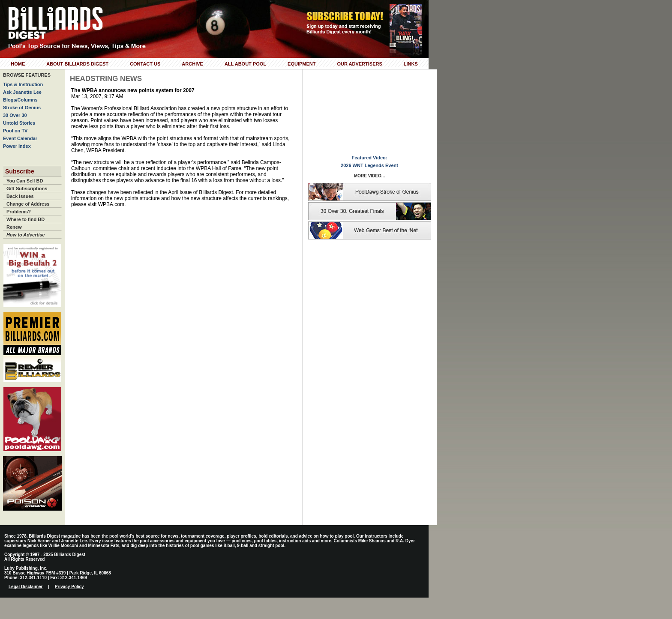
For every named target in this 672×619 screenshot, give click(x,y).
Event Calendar (20, 138)
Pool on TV (15, 131)
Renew (14, 227)
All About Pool (245, 64)
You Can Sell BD (25, 181)
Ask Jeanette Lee (22, 92)
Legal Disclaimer (25, 587)
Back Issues (20, 196)
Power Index (17, 146)
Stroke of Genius (22, 108)
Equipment (301, 64)
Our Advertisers (359, 64)
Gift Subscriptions (27, 188)
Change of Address (28, 204)
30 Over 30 (15, 115)
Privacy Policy (69, 587)
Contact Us (145, 64)
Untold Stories (19, 123)
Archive (192, 64)
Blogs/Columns (20, 100)
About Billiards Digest (77, 64)
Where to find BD (25, 219)
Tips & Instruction (23, 84)
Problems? (19, 212)
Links (411, 64)
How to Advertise (25, 235)
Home (18, 64)
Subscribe (20, 171)
